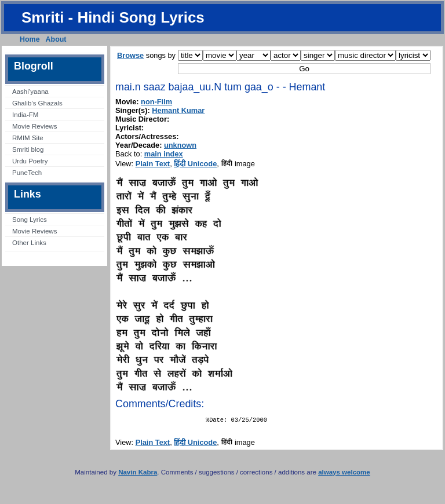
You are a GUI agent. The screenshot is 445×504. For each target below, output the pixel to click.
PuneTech (27, 173)
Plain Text (153, 164)
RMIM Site (28, 138)
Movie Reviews (34, 126)
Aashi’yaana (30, 92)
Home (30, 39)
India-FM (25, 115)
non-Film (156, 102)
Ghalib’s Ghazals (37, 103)
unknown (180, 145)
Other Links (29, 243)
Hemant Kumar (178, 110)
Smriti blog (28, 149)
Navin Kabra (138, 474)
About (56, 39)
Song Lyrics (30, 220)
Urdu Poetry (30, 161)
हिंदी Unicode (195, 164)
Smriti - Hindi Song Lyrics (113, 17)
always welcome (344, 474)
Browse (130, 55)
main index (164, 154)
